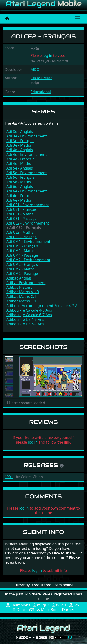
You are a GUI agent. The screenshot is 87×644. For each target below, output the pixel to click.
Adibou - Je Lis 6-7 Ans (25, 324)
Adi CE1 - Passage (22, 219)
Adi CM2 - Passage (22, 274)
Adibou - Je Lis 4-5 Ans (25, 319)
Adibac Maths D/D (22, 301)
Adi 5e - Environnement (27, 173)
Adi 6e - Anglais (20, 186)
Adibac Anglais (19, 278)
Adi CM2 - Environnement (28, 260)
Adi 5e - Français (20, 177)
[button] (23, 377)
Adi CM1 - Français (22, 246)
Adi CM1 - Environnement (28, 241)
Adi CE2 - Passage (22, 237)
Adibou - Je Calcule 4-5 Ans (29, 310)
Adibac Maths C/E (21, 296)
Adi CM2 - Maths (20, 269)
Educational (41, 92)
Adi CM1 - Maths (20, 251)
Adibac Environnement (26, 283)
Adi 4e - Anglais (20, 150)
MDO (35, 69)
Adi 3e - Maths (19, 145)
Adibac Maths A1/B (23, 292)
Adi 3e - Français (20, 141)
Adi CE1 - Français (22, 209)
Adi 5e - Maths (19, 182)
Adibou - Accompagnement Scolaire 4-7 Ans (44, 306)
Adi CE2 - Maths (20, 232)
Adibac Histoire (19, 287)
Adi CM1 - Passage (22, 255)
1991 (9, 477)
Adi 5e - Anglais (20, 168)
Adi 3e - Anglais (20, 132)
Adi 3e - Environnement (27, 136)
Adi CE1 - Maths (20, 214)
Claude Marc (41, 78)
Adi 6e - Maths (19, 200)
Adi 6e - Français (20, 196)
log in (48, 55)
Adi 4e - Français (20, 159)
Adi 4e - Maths (19, 164)
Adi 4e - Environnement (27, 154)
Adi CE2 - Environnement (28, 223)
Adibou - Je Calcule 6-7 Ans (29, 315)
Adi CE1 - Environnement (28, 205)
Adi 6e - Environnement (27, 191)
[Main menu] (77, 18)
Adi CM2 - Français (22, 264)
